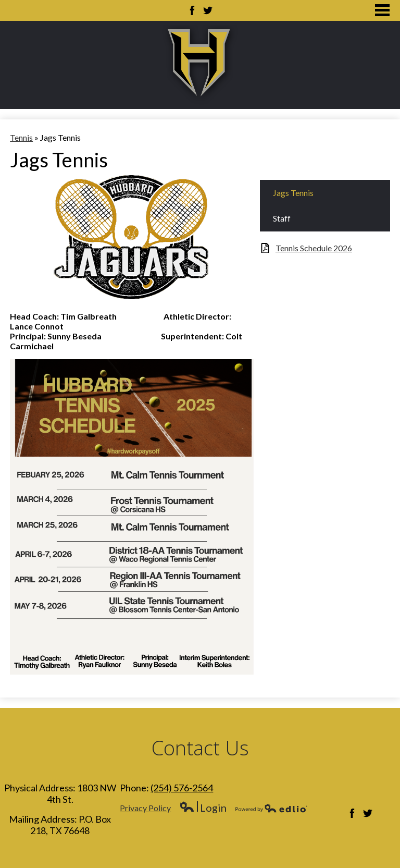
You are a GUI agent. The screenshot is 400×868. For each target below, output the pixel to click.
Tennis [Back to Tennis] (21, 137)
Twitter (208, 10)
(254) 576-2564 (182, 788)
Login (203, 808)
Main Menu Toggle (382, 10)
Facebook (192, 10)
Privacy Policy (145, 808)
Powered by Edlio (271, 808)
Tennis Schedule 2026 (314, 248)
